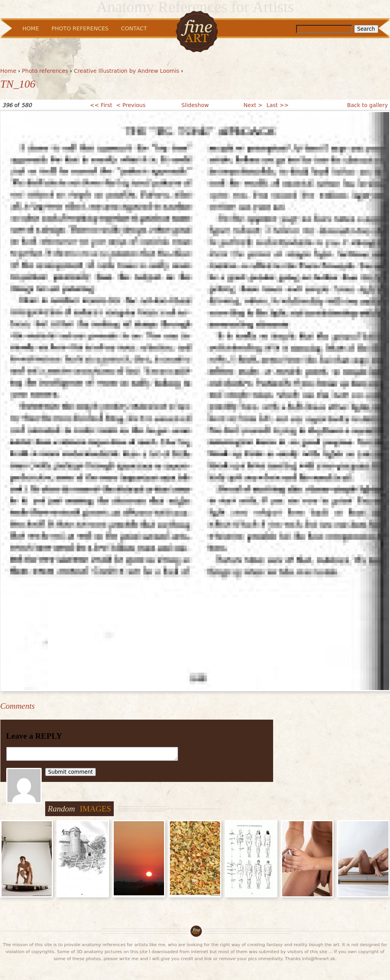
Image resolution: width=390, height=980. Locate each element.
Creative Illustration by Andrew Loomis (126, 71)
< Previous (131, 105)
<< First (101, 105)
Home (8, 71)
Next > (253, 105)
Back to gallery (368, 105)
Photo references (45, 71)
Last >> (278, 105)
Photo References (80, 28)
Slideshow (195, 105)
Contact (134, 28)
